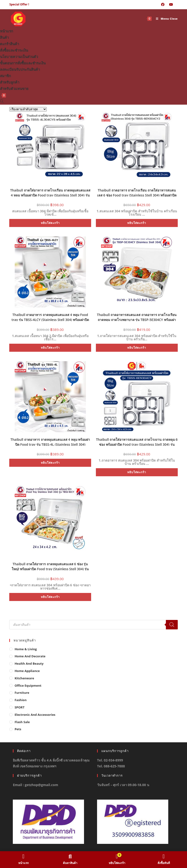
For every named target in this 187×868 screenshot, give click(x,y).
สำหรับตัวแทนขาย (14, 89)
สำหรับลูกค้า (10, 82)
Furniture (22, 693)
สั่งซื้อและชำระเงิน (14, 50)
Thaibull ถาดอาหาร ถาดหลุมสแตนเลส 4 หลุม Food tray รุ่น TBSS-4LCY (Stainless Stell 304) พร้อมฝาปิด (50, 317)
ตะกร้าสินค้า (9, 44)
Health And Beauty (29, 663)
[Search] (172, 625)
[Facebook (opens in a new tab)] (163, 4)
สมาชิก (5, 76)
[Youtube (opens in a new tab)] (171, 4)
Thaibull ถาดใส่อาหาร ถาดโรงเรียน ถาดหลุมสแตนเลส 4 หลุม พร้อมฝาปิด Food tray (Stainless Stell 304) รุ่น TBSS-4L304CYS (50, 192)
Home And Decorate (30, 656)
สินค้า (4, 37)
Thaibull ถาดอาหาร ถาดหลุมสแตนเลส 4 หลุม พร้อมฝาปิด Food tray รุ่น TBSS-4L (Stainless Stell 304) (50, 441)
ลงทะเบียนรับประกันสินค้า (20, 69)
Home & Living (26, 649)
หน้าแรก (7, 31)
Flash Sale (22, 722)
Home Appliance (27, 671)
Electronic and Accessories (35, 715)
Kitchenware (24, 678)
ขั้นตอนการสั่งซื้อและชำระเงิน (23, 63)
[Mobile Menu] (165, 19)
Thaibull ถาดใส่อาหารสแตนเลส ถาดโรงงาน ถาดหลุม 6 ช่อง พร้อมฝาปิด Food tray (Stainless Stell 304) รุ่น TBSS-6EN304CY (137, 441)
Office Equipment (28, 685)
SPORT (19, 707)
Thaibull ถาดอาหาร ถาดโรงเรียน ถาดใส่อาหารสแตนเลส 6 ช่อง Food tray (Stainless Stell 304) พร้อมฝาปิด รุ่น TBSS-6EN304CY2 (137, 192)
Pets (18, 729)
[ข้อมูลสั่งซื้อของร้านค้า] (28, 109)
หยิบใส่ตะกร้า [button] (50, 223)
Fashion (21, 700)
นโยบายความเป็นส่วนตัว (19, 57)
